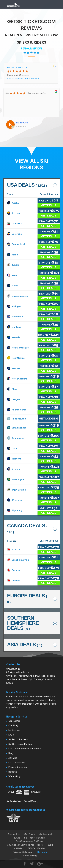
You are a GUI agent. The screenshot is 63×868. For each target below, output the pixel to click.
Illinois (13, 265)
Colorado (14, 234)
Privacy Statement (18, 767)
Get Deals (49, 205)
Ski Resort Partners (18, 739)
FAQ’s (11, 735)
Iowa (12, 275)
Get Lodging (49, 418)
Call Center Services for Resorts (25, 749)
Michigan (14, 306)
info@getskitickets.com (18, 672)
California (15, 224)
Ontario (13, 570)
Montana (14, 327)
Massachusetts (17, 296)
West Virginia (17, 490)
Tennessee (15, 438)
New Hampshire (18, 348)
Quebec (14, 581)
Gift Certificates (17, 763)
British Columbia (18, 560)
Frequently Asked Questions (32, 676)
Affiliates (13, 758)
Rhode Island (17, 419)
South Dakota (17, 428)
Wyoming (15, 510)
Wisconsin (15, 500)
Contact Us (14, 721)
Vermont (14, 459)
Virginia (13, 469)
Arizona (13, 213)
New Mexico (16, 358)
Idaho (12, 255)
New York (14, 368)
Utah (12, 449)
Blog (11, 753)
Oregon (13, 399)
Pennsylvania (17, 410)
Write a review (32, 79)
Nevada (14, 337)
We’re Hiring (14, 776)
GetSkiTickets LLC (18, 68)
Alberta (13, 550)
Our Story (13, 725)
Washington (16, 479)
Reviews (13, 772)
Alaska (13, 203)
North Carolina (17, 379)
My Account (14, 730)
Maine (13, 286)
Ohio (12, 389)
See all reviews (15, 79)
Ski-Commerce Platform (21, 744)
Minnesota (15, 317)
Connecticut (16, 244)
